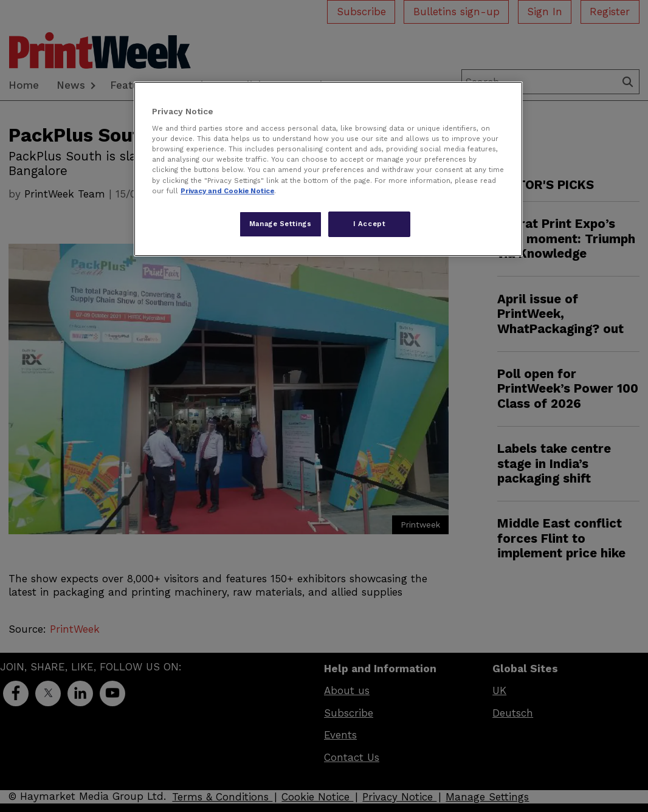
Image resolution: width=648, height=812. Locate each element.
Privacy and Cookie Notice (227, 191)
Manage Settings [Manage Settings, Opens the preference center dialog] (281, 224)
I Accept (370, 224)
